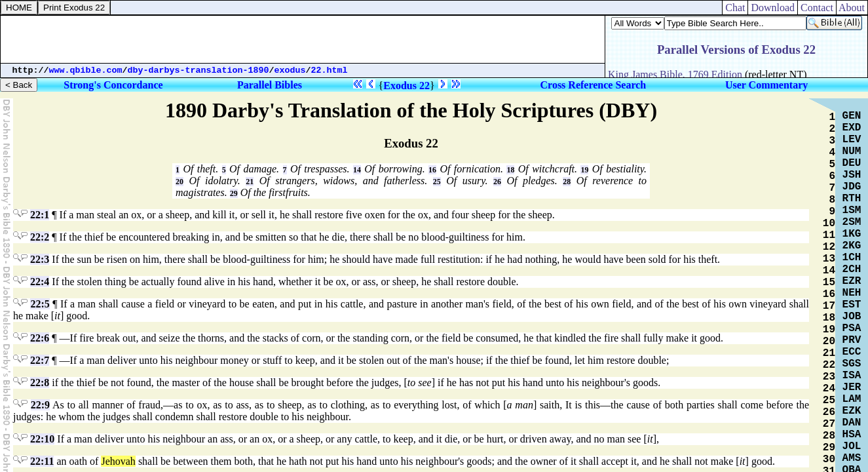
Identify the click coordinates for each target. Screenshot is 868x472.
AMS (852, 458)
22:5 (40, 304)
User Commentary (766, 85)
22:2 (40, 237)
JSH (852, 175)
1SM (852, 210)
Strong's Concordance (113, 85)
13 (829, 259)
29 (234, 193)
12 (829, 247)
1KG (852, 234)
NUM (852, 151)
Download (773, 8)
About (852, 8)
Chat (735, 8)
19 (584, 170)
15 (829, 283)
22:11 (42, 461)
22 (829, 365)
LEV (852, 140)
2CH (852, 269)
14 (357, 170)
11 (829, 235)
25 (437, 182)
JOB (852, 317)
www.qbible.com (86, 70)
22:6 (40, 338)
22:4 (40, 282)
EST (852, 305)
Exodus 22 (406, 86)
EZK (852, 411)
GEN (852, 116)
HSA (852, 435)
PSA (852, 328)
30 (829, 460)
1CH (852, 258)
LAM (852, 399)
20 (179, 182)
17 (829, 306)
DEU (852, 163)
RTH (852, 199)
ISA (852, 376)
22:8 (40, 383)
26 (497, 182)
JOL (852, 446)
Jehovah (118, 461)
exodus (290, 70)
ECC (852, 352)
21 (250, 182)
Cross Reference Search (594, 85)
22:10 (42, 439)
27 (829, 424)
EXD (852, 128)
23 (829, 377)
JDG (852, 187)
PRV (852, 340)
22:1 (40, 215)
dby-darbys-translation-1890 (198, 70)
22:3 (40, 259)
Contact (817, 8)
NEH (852, 293)
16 (432, 170)
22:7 (40, 360)
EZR (852, 281)
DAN (852, 423)
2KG (852, 246)
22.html (330, 70)
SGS (852, 364)
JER (852, 387)
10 (829, 224)
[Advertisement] (303, 39)
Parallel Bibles (270, 85)
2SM (852, 222)
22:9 (40, 405)
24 (829, 389)
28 (567, 182)
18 (510, 170)
